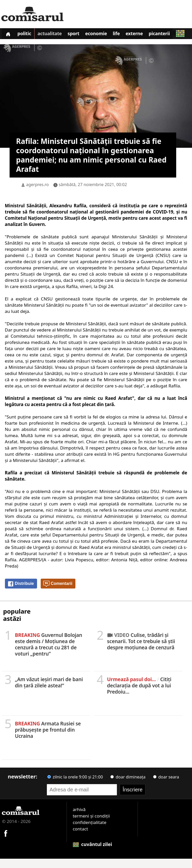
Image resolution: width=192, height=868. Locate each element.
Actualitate (53, 35)
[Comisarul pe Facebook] (6, 842)
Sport (79, 35)
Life (125, 35)
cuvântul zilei (93, 854)
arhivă (79, 819)
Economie (103, 35)
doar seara (166, 786)
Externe (145, 35)
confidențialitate (90, 832)
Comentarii (58, 593)
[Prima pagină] (9, 34)
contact (80, 838)
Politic (27, 35)
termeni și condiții (91, 825)
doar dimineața (128, 786)
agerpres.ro (38, 194)
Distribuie (21, 593)
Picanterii (171, 35)
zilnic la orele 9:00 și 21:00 (75, 786)
